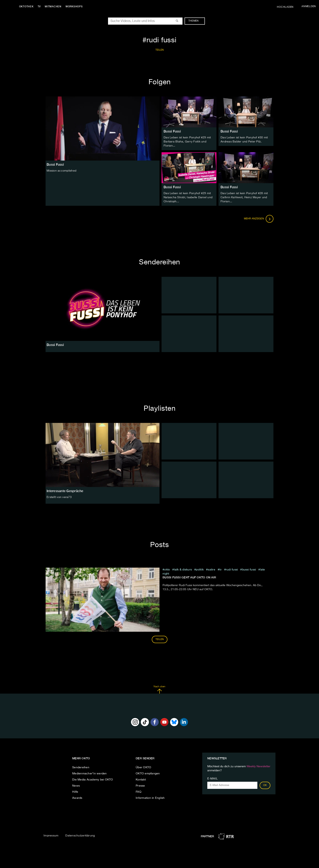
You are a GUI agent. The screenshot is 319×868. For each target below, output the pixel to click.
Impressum (51, 835)
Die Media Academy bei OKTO (93, 779)
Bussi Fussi (172, 131)
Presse (140, 786)
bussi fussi (249, 569)
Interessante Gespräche (65, 491)
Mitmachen (54, 7)
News (76, 786)
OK (265, 785)
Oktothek (27, 7)
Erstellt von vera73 (59, 497)
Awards (77, 798)
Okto (167, 569)
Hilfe (75, 792)
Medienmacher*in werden (90, 773)
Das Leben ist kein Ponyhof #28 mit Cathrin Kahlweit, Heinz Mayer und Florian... (244, 197)
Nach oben (159, 689)
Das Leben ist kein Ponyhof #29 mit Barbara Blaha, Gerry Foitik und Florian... (187, 142)
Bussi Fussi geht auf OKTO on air (189, 577)
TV (39, 7)
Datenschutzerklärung (80, 835)
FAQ (139, 792)
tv (221, 569)
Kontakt (141, 779)
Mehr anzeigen (259, 219)
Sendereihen (81, 767)
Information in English (150, 798)
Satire (211, 569)
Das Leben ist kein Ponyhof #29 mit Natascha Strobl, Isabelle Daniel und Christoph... (188, 197)
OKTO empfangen (148, 773)
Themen (196, 21)
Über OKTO (143, 767)
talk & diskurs (183, 569)
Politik (200, 569)
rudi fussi (232, 569)
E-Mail (212, 778)
